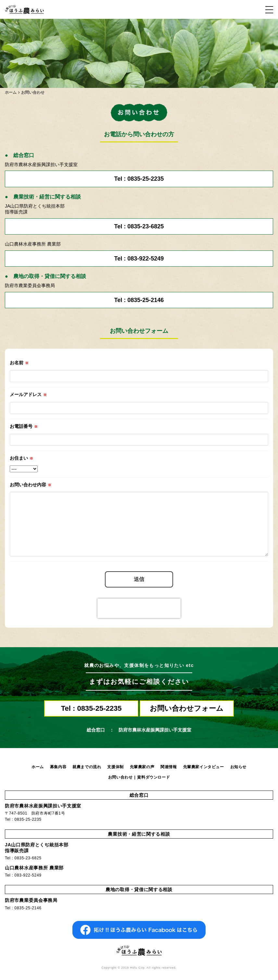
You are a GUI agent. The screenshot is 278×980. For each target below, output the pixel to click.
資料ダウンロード (153, 777)
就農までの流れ (87, 767)
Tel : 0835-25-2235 (139, 179)
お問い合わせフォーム (187, 708)
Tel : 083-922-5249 (139, 259)
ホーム (38, 767)
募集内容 (58, 767)
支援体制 (115, 767)
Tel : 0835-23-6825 (139, 226)
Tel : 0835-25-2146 (139, 300)
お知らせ (238, 767)
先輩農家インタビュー (204, 767)
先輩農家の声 (142, 767)
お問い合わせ (120, 777)
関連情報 (169, 767)
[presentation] (139, 608)
